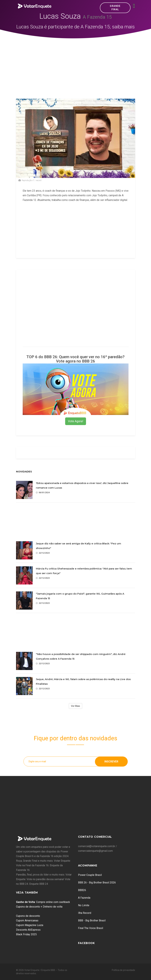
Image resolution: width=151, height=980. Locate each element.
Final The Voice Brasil (91, 928)
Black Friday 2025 (26, 934)
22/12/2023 (43, 553)
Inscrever (111, 761)
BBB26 (82, 890)
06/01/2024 (43, 492)
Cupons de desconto (28, 916)
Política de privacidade (123, 970)
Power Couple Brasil (90, 875)
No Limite (84, 905)
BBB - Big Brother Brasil (92, 920)
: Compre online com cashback (43, 902)
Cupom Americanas (27, 920)
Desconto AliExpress (28, 930)
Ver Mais (75, 706)
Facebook (86, 943)
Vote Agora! (76, 421)
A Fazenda (84, 898)
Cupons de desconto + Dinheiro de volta (39, 907)
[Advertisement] (76, 63)
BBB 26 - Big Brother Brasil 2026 (97, 883)
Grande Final (115, 8)
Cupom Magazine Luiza (30, 925)
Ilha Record (85, 913)
